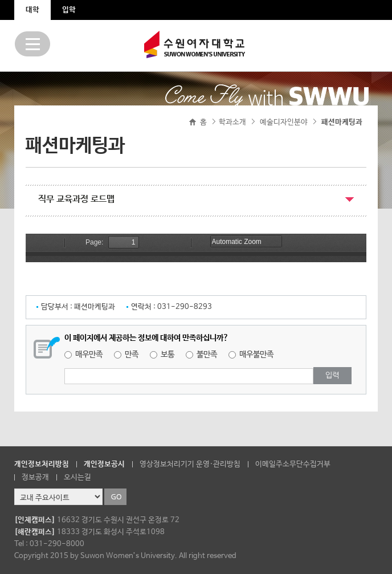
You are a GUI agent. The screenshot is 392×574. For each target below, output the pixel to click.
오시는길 (77, 477)
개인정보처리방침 (42, 464)
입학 (69, 10)
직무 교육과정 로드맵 (76, 199)
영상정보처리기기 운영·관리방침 (190, 464)
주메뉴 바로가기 (0, 0)
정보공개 (35, 477)
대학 (32, 10)
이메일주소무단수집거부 (293, 464)
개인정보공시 (104, 464)
